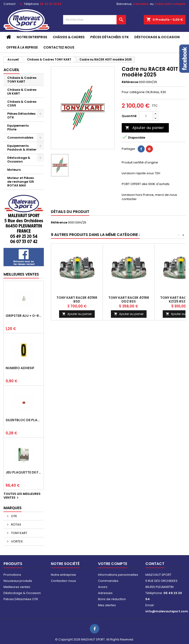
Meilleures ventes (17, 587)
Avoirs (103, 587)
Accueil (11, 70)
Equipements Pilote (18, 127)
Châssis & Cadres (69, 37)
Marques (13, 508)
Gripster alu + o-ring (24, 316)
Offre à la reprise (22, 47)
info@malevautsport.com (167, 611)
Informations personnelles (118, 575)
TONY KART (19, 533)
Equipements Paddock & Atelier (22, 148)
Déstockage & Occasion (157, 37)
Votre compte (113, 564)
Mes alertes (107, 605)
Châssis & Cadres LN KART (22, 92)
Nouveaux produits (18, 581)
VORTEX (17, 541)
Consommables (20, 138)
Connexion (141, 4)
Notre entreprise (32, 37)
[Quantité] (146, 116)
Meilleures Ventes (21, 274)
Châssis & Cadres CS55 (22, 104)
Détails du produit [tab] (70, 212)
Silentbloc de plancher (24, 420)
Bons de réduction (112, 599)
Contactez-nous (63, 581)
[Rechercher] (95, 20)
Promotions (12, 575)
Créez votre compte (170, 4)
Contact (9, 4)
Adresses (105, 593)
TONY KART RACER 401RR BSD (77, 299)
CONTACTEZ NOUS (59, 47)
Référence (130, 82)
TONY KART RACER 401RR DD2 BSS (129, 299)
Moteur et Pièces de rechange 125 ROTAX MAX (21, 182)
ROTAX (16, 525)
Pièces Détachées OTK (110, 37)
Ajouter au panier (145, 128)
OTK (14, 516)
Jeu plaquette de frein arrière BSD (24, 472)
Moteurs (14, 170)
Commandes (108, 581)
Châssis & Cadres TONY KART (22, 80)
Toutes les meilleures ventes (22, 496)
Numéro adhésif (20, 368)
